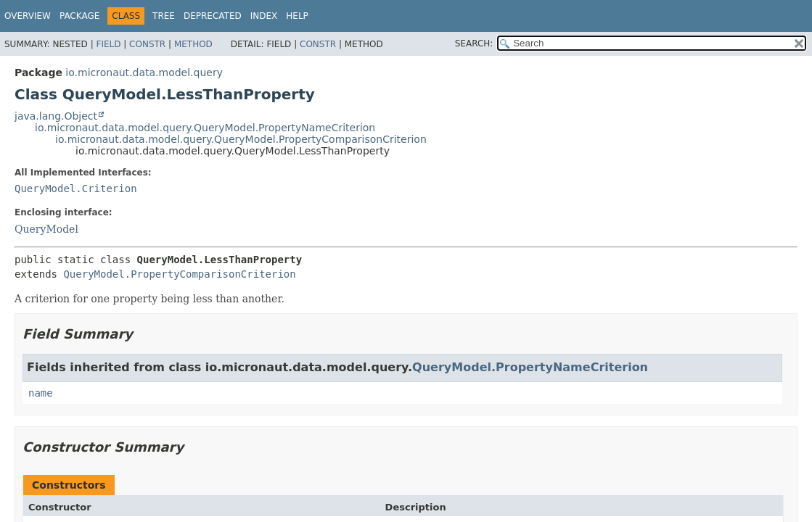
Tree (164, 16)
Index (264, 16)
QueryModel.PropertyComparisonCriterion (179, 274)
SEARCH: (474, 43)
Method (193, 44)
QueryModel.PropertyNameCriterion (530, 367)
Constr (147, 44)
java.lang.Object (56, 116)
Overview (28, 16)
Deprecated (213, 16)
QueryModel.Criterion (76, 188)
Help (297, 16)
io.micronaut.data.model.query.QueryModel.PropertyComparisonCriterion (241, 139)
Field (108, 44)
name (41, 393)
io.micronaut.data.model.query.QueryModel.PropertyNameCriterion (205, 128)
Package (79, 16)
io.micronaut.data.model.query (144, 72)
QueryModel (46, 229)
